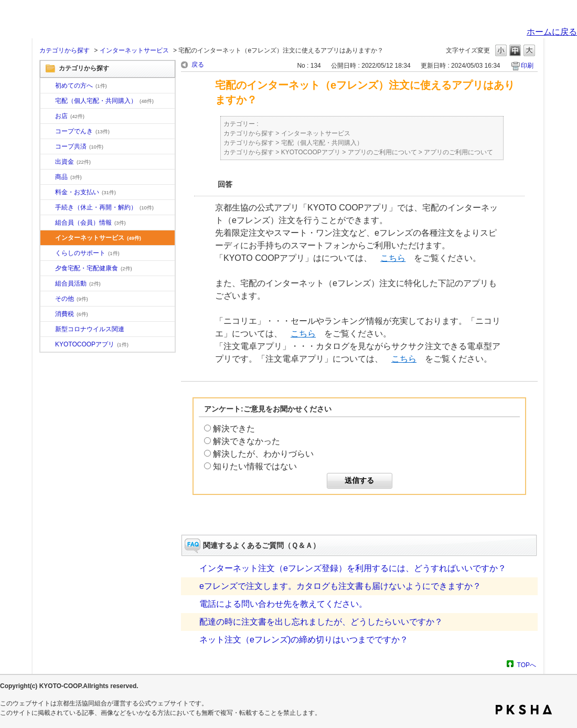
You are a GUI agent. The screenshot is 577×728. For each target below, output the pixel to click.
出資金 (73, 162)
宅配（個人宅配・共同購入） (104, 101)
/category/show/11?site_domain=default (48, 177)
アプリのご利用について (382, 152)
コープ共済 (79, 146)
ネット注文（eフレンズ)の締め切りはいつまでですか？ (304, 640)
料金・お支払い (86, 192)
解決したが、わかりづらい (263, 454)
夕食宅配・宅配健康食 (94, 268)
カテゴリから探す (65, 50)
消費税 (72, 314)
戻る (198, 65)
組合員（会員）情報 (90, 223)
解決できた (234, 429)
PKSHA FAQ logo (524, 710)
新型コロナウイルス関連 (90, 329)
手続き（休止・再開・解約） (104, 207)
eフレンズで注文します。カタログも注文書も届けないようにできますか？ (340, 586)
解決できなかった (247, 441)
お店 (70, 116)
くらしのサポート (87, 253)
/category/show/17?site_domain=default (48, 269)
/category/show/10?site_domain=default (48, 86)
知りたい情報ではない (255, 466)
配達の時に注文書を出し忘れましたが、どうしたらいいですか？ (321, 622)
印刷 (527, 66)
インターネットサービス (134, 50)
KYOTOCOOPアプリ (92, 344)
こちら (393, 258)
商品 (68, 177)
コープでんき (82, 131)
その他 (72, 299)
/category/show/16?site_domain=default (48, 254)
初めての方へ (81, 86)
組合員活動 (78, 283)
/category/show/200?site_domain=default (48, 345)
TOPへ (527, 665)
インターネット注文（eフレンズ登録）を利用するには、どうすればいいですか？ (353, 568)
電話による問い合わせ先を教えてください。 (283, 604)
